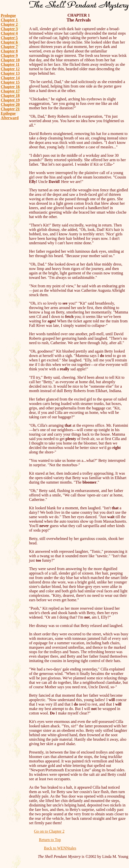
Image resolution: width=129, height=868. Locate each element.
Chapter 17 (10, 91)
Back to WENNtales (60, 848)
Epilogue (8, 113)
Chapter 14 (10, 78)
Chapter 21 (10, 109)
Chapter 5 (9, 38)
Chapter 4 (9, 33)
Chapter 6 (9, 42)
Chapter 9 (9, 56)
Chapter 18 (10, 96)
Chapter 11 (10, 64)
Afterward (10, 118)
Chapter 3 (9, 29)
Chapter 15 (10, 82)
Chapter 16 (10, 87)
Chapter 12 (10, 69)
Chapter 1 (9, 20)
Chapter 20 (10, 104)
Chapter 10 (10, 60)
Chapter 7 (9, 47)
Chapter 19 (10, 100)
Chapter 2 (9, 24)
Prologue (8, 15)
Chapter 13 (10, 73)
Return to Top (50, 840)
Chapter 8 (9, 51)
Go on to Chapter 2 (49, 831)
